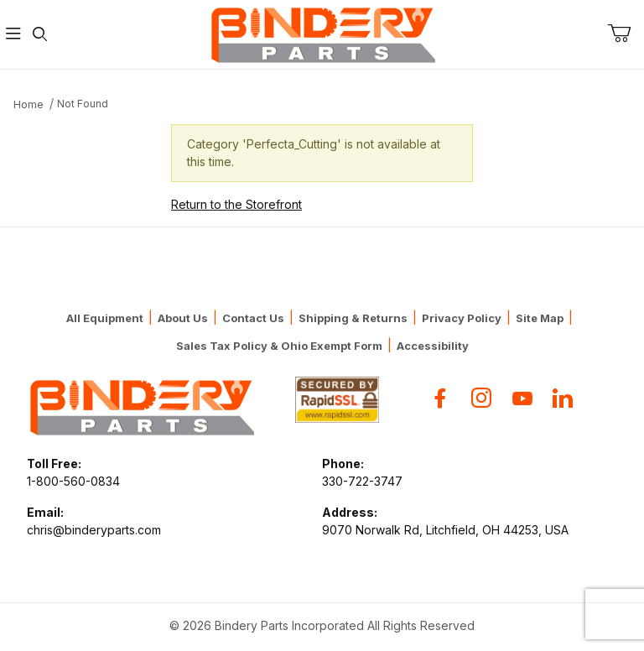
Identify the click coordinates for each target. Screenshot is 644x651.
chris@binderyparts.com (94, 530)
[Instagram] (481, 398)
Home (29, 104)
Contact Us (253, 318)
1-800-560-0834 (73, 481)
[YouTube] (522, 398)
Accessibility (433, 346)
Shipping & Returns (353, 318)
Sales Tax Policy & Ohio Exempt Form (279, 346)
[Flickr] (563, 398)
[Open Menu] (13, 35)
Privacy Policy (462, 318)
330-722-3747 (362, 481)
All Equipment (105, 318)
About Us (183, 318)
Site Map (540, 318)
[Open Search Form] (40, 35)
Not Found (83, 104)
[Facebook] (440, 398)
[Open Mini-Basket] (626, 34)
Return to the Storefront (236, 204)
